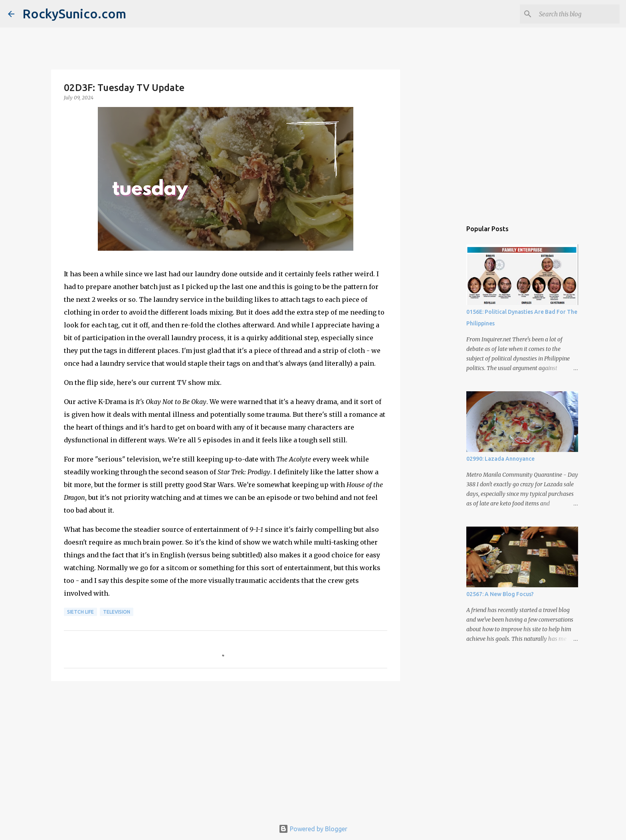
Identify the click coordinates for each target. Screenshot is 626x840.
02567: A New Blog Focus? (500, 594)
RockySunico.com (74, 14)
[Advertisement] (226, 749)
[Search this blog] (578, 14)
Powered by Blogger (313, 829)
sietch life (80, 612)
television (117, 612)
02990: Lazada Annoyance (500, 459)
